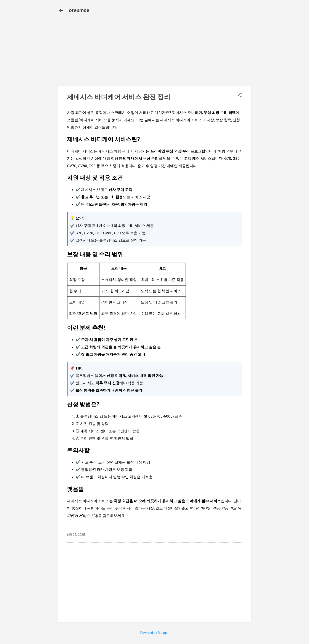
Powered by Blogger (154, 633)
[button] (240, 96)
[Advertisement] (155, 52)
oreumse (79, 10)
